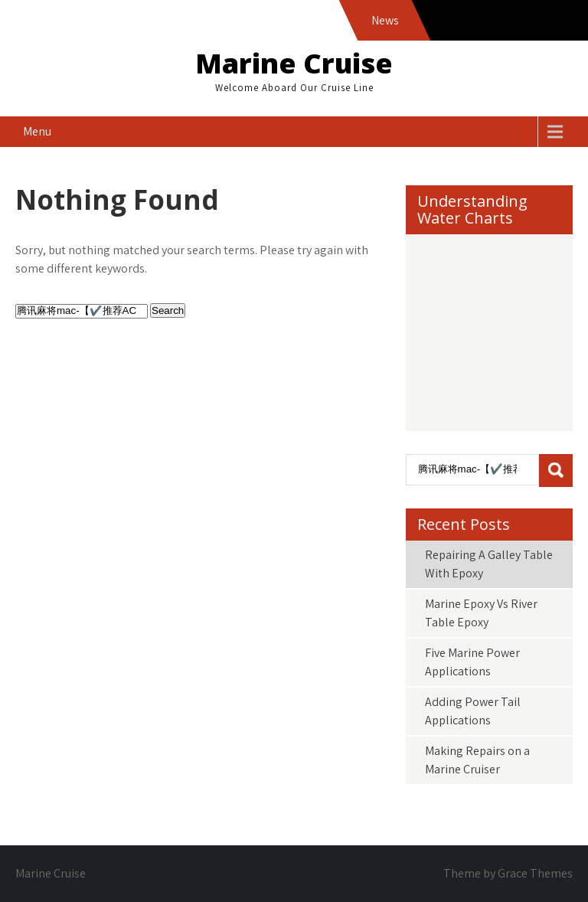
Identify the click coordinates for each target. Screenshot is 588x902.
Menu (37, 131)
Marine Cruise (294, 63)
